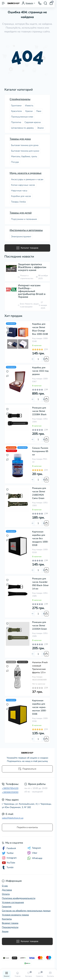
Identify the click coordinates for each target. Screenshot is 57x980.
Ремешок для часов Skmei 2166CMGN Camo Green (39, 493)
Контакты (7, 919)
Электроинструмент (21, 237)
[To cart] (46, 359)
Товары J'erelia (18, 202)
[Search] (45, 3)
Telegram (34, 848)
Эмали (40, 128)
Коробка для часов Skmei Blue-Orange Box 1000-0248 (40, 329)
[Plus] (44, 359)
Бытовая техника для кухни (25, 151)
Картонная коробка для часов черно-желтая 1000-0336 (39, 707)
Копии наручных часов (23, 185)
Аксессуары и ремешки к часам (27, 179)
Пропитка (16, 122)
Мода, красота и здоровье (26, 173)
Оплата (6, 894)
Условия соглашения (13, 902)
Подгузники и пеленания (24, 219)
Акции (5, 931)
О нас (5, 886)
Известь (29, 106)
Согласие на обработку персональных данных (26, 911)
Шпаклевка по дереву (22, 128)
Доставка (7, 890)
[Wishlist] (7, 328)
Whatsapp (35, 858)
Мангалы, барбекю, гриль (24, 156)
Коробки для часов (21, 196)
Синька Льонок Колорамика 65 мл (40, 451)
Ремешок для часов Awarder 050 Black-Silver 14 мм (40, 584)
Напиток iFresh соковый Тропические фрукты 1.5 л (40, 667)
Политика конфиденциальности (19, 898)
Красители (16, 111)
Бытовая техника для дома (25, 145)
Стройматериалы (20, 99)
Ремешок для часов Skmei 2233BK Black (39, 411)
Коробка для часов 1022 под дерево (40, 371)
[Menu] (3, 3)
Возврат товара (10, 923)
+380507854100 (10, 788)
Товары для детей (21, 213)
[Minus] (32, 359)
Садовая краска (33, 122)
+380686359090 (10, 792)
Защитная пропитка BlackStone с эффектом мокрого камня (32, 267)
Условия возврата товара (15, 915)
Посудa (15, 162)
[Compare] (7, 332)
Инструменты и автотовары (26, 230)
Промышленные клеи (22, 117)
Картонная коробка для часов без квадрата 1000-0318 (40, 538)
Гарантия (7, 907)
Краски (29, 111)
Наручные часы (19, 191)
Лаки (39, 111)
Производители (10, 927)
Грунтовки (16, 106)
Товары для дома (20, 139)
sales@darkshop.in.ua (13, 818)
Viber (32, 853)
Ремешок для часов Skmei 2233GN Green (40, 626)
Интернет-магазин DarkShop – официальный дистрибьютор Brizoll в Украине (32, 291)
